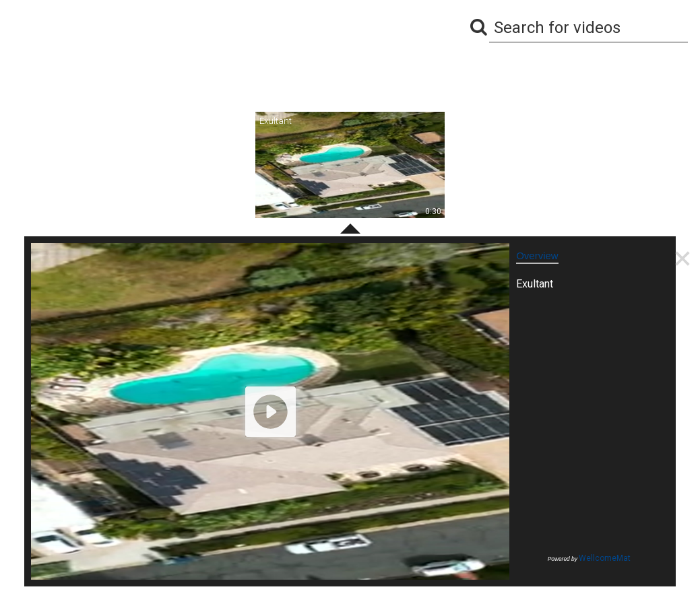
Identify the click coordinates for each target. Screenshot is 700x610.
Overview (537, 256)
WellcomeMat (605, 558)
